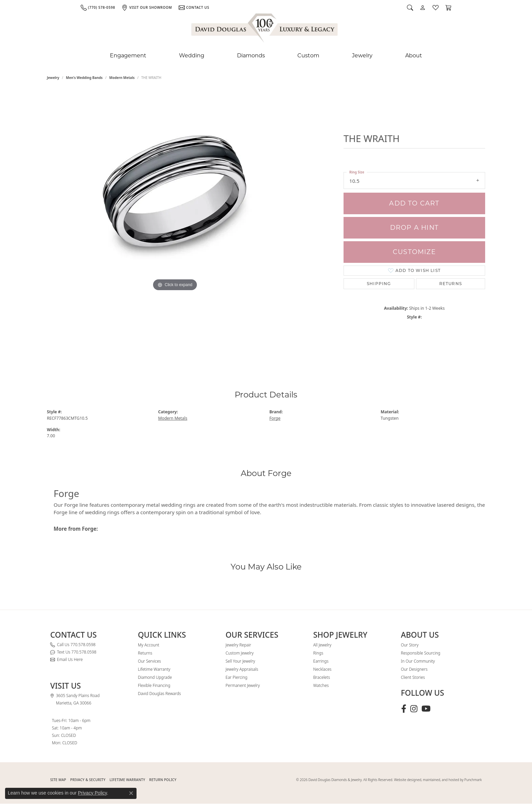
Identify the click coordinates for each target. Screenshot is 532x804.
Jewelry (362, 56)
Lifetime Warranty (154, 669)
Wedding (192, 56)
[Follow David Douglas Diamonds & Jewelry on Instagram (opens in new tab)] (414, 709)
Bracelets (322, 677)
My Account (149, 645)
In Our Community (418, 661)
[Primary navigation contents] (266, 56)
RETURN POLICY (163, 780)
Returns (451, 284)
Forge (275, 418)
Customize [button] (414, 252)
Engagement (128, 56)
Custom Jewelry (240, 653)
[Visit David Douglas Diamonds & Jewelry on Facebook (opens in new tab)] (404, 709)
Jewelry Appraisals (242, 669)
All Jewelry (322, 645)
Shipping (379, 284)
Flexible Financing (154, 685)
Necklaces (322, 669)
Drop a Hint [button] (414, 228)
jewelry (53, 78)
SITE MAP (58, 780)
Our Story (410, 645)
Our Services (149, 661)
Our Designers (414, 669)
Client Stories (413, 677)
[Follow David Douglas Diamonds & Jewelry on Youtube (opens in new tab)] (426, 709)
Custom (308, 56)
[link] (98, 7)
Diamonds (251, 56)
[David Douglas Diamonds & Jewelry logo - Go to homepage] (265, 29)
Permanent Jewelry (243, 685)
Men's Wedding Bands (84, 78)
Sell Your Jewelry (240, 661)
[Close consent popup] (131, 793)
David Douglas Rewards (159, 694)
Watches (321, 685)
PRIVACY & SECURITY (88, 780)
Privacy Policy (92, 793)
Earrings (321, 661)
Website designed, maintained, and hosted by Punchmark (438, 780)
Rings (318, 653)
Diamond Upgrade (155, 677)
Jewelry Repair (238, 645)
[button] (410, 7)
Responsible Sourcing (421, 653)
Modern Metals (122, 78)
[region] (175, 225)
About (414, 56)
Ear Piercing (237, 677)
